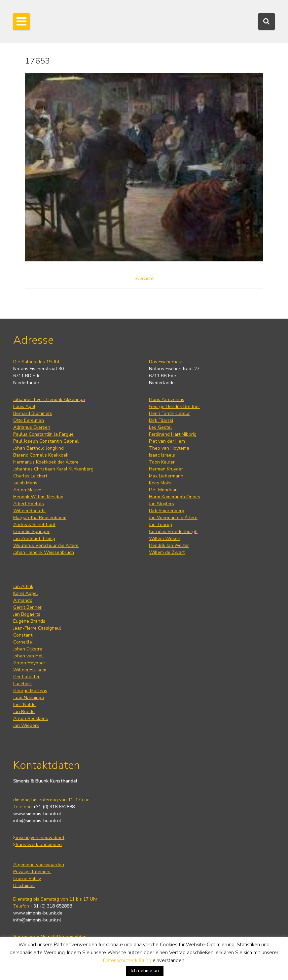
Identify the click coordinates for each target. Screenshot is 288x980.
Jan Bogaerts (27, 614)
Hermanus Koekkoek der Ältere (46, 462)
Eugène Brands (29, 621)
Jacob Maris (25, 483)
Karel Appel (26, 593)
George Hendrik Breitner (175, 406)
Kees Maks (160, 483)
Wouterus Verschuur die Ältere (46, 545)
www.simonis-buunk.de (38, 913)
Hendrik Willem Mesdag (38, 497)
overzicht (144, 278)
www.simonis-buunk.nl (37, 814)
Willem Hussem (30, 670)
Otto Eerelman (29, 420)
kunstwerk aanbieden (37, 845)
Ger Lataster (26, 677)
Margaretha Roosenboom (40, 518)
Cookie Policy (27, 879)
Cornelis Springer (31, 532)
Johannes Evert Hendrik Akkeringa (49, 400)
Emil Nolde (24, 705)
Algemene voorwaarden (39, 865)
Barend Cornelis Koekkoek (41, 455)
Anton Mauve (27, 490)
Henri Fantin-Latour (169, 413)
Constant (23, 635)
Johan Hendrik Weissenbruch (44, 552)
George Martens (30, 691)
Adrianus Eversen (32, 427)
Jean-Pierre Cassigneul (37, 628)
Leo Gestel (160, 427)
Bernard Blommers (33, 413)
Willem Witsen (165, 538)
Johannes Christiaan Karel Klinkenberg (53, 469)
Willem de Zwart (167, 552)
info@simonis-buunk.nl (37, 821)
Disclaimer (24, 886)
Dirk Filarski (161, 420)
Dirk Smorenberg (167, 511)
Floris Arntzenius (167, 400)
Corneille (23, 642)
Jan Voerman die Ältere (173, 518)
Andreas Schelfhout (34, 525)
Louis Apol (24, 406)
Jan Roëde (24, 712)
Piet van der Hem (167, 441)
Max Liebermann (166, 476)
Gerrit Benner (27, 607)
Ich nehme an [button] (145, 971)
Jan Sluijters (162, 504)
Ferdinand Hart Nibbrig (173, 434)
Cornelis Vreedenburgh (173, 532)
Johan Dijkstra (28, 649)
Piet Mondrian (163, 490)
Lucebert (22, 684)
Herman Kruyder (166, 469)
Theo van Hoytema (169, 448)
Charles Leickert (30, 476)
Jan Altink (23, 586)
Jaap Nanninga (29, 698)
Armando (23, 600)
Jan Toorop (161, 525)
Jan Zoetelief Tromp (34, 538)
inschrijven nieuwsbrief (39, 838)
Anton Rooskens (31, 718)
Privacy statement (32, 872)
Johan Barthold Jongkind (38, 448)
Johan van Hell (29, 656)
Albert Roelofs (29, 504)
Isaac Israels (162, 455)
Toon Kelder (162, 462)
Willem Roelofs (29, 511)
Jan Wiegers (26, 725)
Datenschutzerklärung (127, 960)
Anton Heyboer (29, 663)
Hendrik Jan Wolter (169, 545)
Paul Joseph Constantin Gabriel (46, 441)
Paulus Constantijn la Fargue (43, 434)
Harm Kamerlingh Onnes (175, 497)
